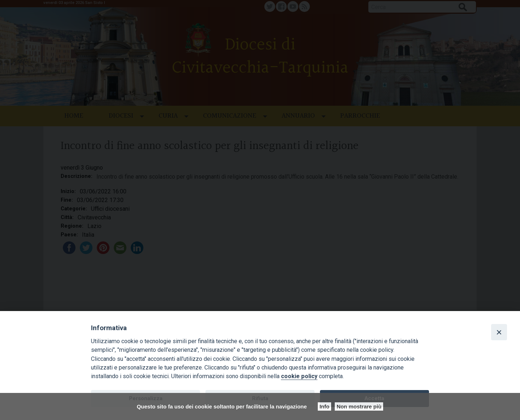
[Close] (499, 332)
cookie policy (299, 376)
